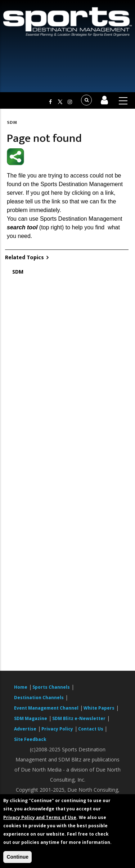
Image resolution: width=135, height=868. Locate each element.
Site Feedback (30, 739)
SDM (12, 122)
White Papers (99, 708)
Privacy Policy (57, 729)
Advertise (25, 729)
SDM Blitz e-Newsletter (79, 718)
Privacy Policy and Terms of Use (40, 817)
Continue (17, 857)
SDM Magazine (31, 718)
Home (21, 687)
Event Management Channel (46, 708)
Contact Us (91, 729)
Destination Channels (39, 698)
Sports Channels (51, 687)
